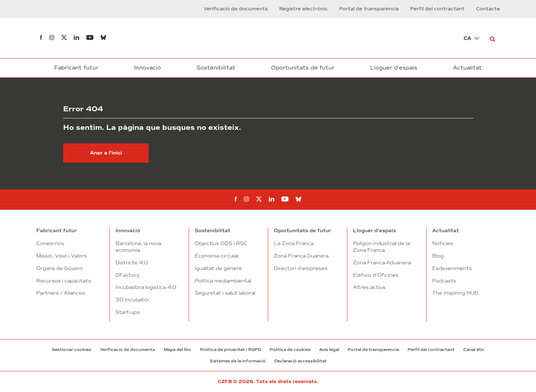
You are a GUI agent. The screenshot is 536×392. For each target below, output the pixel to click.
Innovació (147, 68)
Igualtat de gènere (218, 268)
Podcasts (444, 281)
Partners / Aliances (61, 293)
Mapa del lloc (178, 350)
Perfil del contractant (437, 9)
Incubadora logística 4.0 (146, 287)
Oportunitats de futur (303, 68)
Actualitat (467, 68)
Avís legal (329, 350)
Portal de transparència (369, 9)
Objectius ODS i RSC (221, 243)
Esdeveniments (452, 268)
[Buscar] (495, 38)
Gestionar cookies (72, 350)
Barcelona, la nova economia (138, 247)
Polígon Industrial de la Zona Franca (381, 247)
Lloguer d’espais (394, 68)
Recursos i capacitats (64, 281)
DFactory (127, 275)
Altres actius (369, 287)
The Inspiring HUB (455, 293)
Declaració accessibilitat (300, 361)
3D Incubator (132, 300)
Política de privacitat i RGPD (231, 350)
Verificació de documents (236, 9)
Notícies (443, 243)
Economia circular (217, 256)
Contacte (488, 9)
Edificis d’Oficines (376, 275)
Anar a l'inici (106, 153)
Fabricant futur (76, 68)
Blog (438, 256)
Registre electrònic (303, 9)
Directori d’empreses (301, 268)
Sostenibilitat (216, 68)
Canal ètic (474, 350)
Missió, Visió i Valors (62, 256)
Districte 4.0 (132, 263)
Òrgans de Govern (60, 268)
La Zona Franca (294, 243)
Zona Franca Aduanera (382, 263)
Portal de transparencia (373, 350)
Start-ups (128, 312)
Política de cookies (290, 350)
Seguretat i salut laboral (225, 293)
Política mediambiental (223, 281)
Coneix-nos (50, 243)
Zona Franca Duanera (301, 256)
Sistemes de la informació (238, 361)
